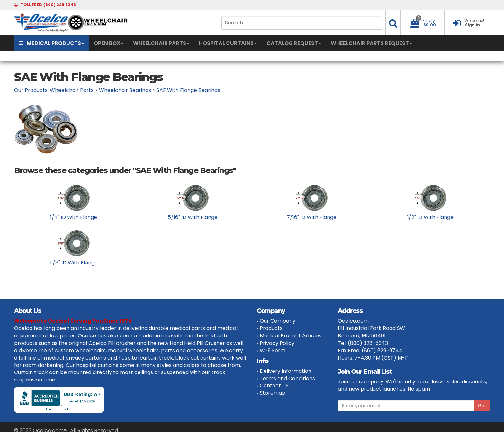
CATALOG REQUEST (294, 43)
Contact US (274, 386)
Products (271, 328)
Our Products (31, 90)
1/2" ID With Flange (430, 217)
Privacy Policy (277, 343)
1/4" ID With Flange (74, 217)
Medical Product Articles (291, 336)
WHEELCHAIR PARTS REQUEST (371, 43)
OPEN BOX (109, 43)
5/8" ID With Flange (74, 263)
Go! (482, 406)
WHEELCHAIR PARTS (161, 43)
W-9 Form (273, 350)
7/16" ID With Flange (312, 217)
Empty (429, 20)
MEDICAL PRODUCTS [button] (52, 43)
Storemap (273, 393)
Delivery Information (286, 371)
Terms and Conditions (287, 378)
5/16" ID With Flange (193, 217)
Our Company (278, 321)
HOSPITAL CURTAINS (228, 43)
